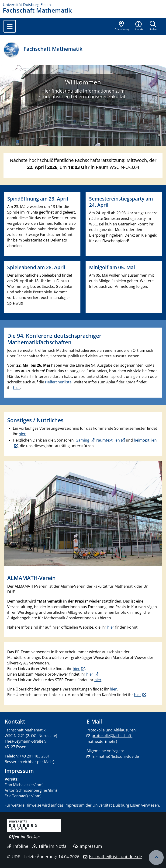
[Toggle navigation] (10, 26)
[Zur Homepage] (83, 5)
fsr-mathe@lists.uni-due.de (115, 756)
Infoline (18, 846)
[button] (139, 26)
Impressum (88, 846)
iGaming (82, 440)
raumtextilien (108, 440)
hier (17, 388)
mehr (111, 741)
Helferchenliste (58, 382)
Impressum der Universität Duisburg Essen (102, 805)
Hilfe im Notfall (50, 846)
